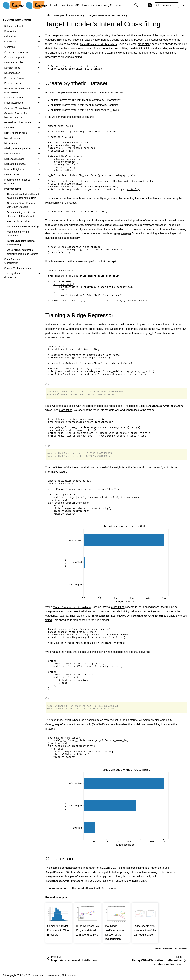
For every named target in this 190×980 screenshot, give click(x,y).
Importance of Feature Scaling (23, 226)
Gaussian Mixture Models (18, 108)
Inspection (10, 128)
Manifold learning (13, 138)
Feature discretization (18, 221)
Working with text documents (13, 275)
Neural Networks (13, 174)
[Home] (48, 15)
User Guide (66, 5)
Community (103, 5)
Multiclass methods (14, 159)
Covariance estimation (16, 52)
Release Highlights (14, 26)
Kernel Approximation (16, 133)
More (119, 5)
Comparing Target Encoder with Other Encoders (21, 205)
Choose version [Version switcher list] (166, 5)
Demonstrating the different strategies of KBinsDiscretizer (22, 214)
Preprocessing (12, 189)
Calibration (10, 36)
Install (53, 5)
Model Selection (13, 154)
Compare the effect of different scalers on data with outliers (23, 196)
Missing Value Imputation (17, 148)
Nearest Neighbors (14, 169)
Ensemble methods (14, 83)
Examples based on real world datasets (17, 91)
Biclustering (10, 31)
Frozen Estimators (14, 103)
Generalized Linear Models (18, 122)
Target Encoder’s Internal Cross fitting (21, 243)
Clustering (10, 47)
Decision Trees (12, 68)
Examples (88, 5)
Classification (11, 42)
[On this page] (184, 5)
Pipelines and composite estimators (17, 182)
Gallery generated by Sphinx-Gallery (171, 948)
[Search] (136, 5)
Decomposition (12, 73)
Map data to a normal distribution (18, 234)
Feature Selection (14, 98)
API (78, 5)
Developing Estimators (16, 78)
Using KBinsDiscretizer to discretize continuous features (22, 252)
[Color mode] (143, 5)
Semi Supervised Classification (13, 261)
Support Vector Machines (17, 268)
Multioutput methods (15, 164)
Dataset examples (14, 62)
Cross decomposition (15, 57)
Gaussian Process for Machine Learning (16, 115)
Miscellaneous (12, 143)
